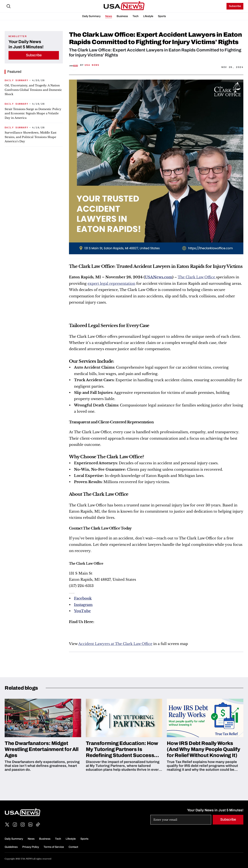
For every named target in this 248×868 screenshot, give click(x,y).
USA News (92, 65)
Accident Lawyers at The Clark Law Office (115, 644)
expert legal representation (111, 284)
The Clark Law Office (197, 277)
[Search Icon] (9, 6)
